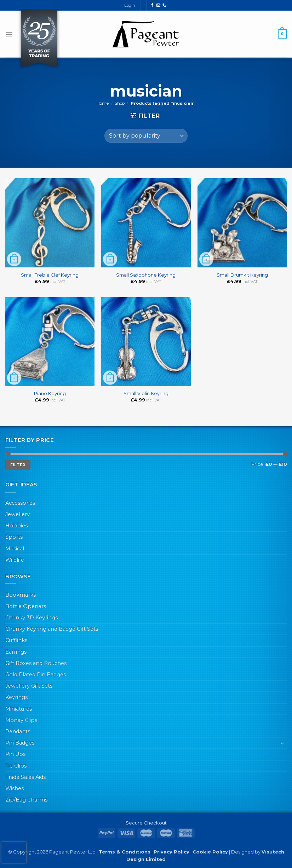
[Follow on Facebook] (152, 5)
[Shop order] (146, 136)
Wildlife (15, 560)
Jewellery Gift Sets (29, 686)
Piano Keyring (50, 393)
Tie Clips (16, 766)
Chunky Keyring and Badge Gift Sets (52, 629)
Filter (18, 465)
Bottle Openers (26, 606)
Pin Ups (15, 754)
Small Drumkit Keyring (242, 275)
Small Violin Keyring (146, 393)
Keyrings (16, 697)
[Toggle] (282, 743)
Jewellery (18, 514)
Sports (14, 537)
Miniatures (19, 709)
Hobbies (16, 526)
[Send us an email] (158, 5)
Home (103, 103)
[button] (9, 34)
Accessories (20, 503)
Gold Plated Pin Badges (36, 675)
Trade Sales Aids (25, 777)
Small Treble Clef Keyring (50, 275)
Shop (120, 103)
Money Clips (21, 720)
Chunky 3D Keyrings (32, 618)
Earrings (16, 652)
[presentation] (14, 852)
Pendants (18, 731)
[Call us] (164, 5)
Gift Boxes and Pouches (36, 663)
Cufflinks (16, 640)
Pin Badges (20, 743)
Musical (15, 549)
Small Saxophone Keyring (146, 275)
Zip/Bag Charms (26, 800)
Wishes (15, 788)
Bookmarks (21, 595)
